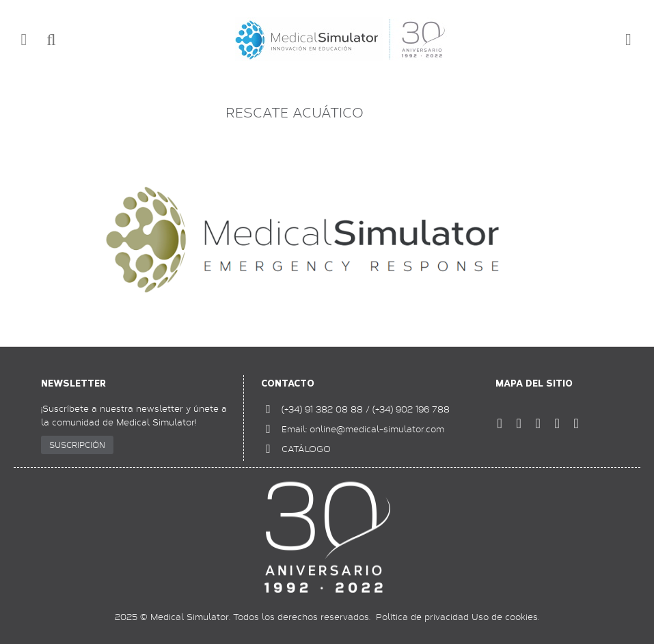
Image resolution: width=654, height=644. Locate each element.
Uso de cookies (505, 617)
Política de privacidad (422, 617)
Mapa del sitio (534, 383)
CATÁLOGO (306, 449)
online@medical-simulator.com (377, 429)
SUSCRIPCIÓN (77, 445)
